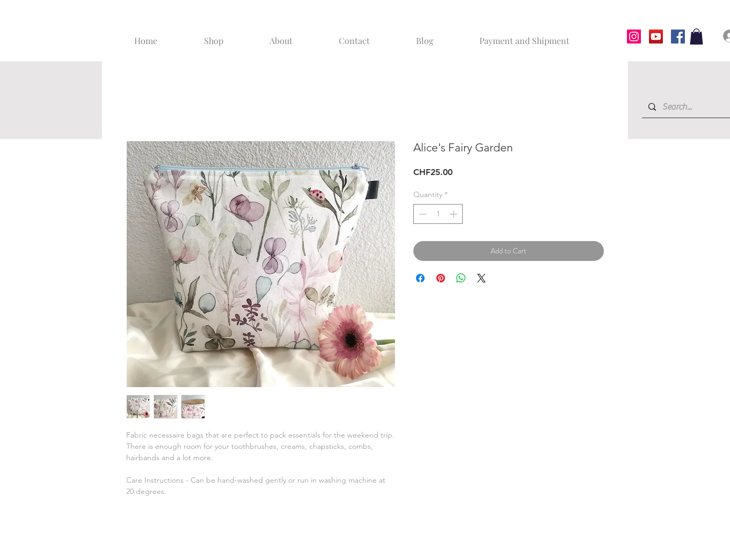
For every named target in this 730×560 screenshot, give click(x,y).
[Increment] (454, 214)
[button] (696, 37)
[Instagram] (634, 37)
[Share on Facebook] (420, 278)
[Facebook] (678, 37)
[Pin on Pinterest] (441, 278)
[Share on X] (481, 278)
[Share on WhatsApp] (461, 278)
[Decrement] (422, 214)
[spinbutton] (438, 214)
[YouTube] (656, 37)
